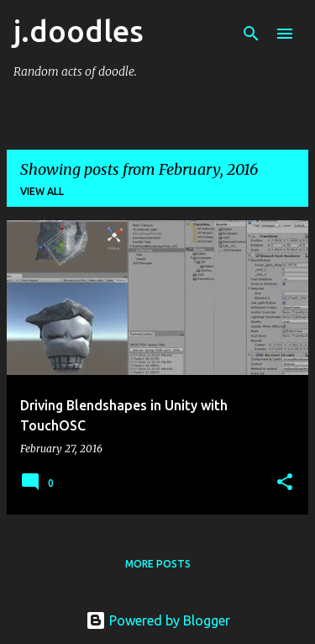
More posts (158, 564)
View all (42, 191)
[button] (285, 483)
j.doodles (79, 31)
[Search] (251, 34)
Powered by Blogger (158, 620)
